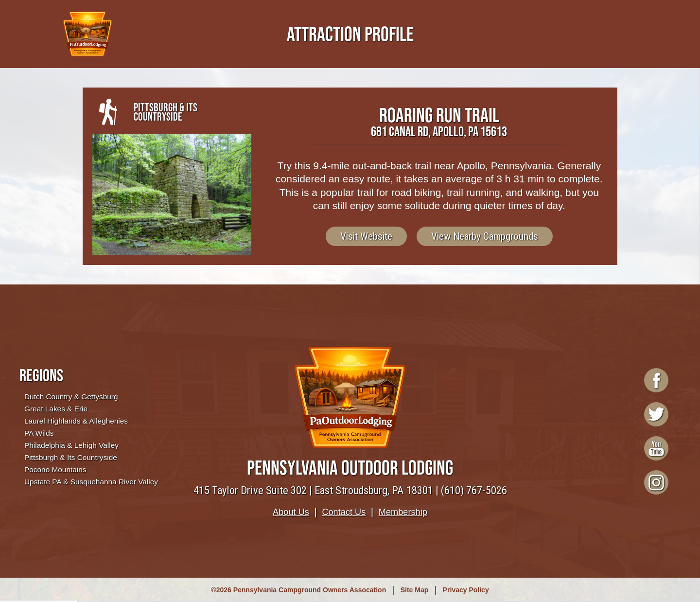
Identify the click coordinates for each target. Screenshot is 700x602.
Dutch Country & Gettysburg (71, 397)
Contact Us (344, 512)
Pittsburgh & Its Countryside (71, 457)
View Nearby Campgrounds (485, 236)
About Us (291, 512)
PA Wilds (39, 433)
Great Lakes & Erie (56, 409)
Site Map (415, 590)
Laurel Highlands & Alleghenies (76, 421)
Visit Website (366, 236)
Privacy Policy (466, 590)
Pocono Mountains (55, 469)
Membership (403, 512)
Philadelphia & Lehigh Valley (71, 445)
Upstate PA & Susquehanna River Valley (91, 482)
